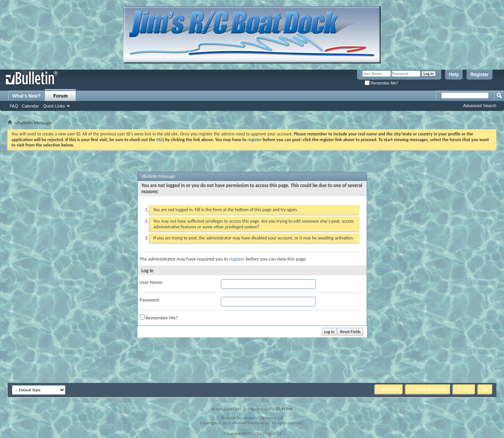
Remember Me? (381, 83)
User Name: (152, 282)
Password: (150, 300)
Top (485, 389)
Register (480, 75)
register (237, 259)
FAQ (14, 106)
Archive (464, 389)
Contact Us (389, 389)
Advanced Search (480, 106)
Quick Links (54, 106)
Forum (61, 96)
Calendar (30, 106)
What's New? (26, 96)
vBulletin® (251, 418)
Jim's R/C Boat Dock (428, 389)
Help (454, 75)
